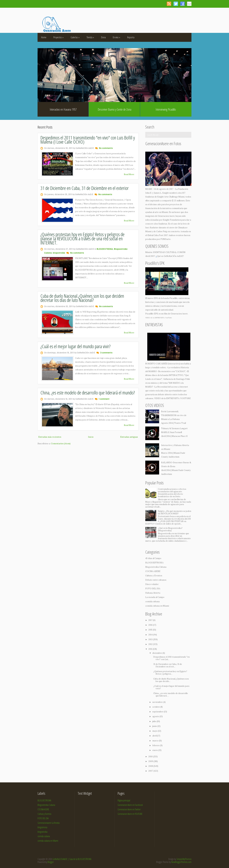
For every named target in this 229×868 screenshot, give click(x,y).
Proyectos (58, 37)
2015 (151, 630)
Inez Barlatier (152, 228)
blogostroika (59, 253)
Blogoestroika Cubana (156, 567)
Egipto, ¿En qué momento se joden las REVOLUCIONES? (175, 512)
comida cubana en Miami (157, 606)
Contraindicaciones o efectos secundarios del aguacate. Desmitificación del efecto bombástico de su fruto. (172, 493)
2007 (151, 771)
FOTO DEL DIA (153, 589)
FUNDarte (166, 239)
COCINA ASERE (153, 571)
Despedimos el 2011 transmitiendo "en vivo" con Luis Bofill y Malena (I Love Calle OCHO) (88, 140)
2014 (151, 635)
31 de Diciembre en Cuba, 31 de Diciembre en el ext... (168, 665)
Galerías (75, 37)
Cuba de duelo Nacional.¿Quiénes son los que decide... (171, 680)
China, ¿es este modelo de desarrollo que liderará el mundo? (88, 393)
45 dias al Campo (153, 558)
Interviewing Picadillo (166, 109)
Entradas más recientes (50, 437)
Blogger (51, 862)
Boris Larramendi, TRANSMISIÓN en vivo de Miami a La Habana (174, 415)
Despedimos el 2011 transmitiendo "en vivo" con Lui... (171, 658)
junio (155, 726)
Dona (103, 37)
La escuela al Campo (155, 597)
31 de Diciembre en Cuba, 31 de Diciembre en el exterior (85, 188)
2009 (151, 761)
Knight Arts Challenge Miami (171, 197)
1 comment (104, 399)
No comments (106, 148)
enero (155, 750)
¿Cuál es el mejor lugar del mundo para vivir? (75, 346)
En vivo (117, 37)
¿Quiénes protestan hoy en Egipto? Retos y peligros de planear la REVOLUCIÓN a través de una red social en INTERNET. (82, 238)
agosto (156, 716)
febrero (156, 745)
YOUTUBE (185, 398)
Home (44, 37)
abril (155, 736)
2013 (151, 639)
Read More (129, 174)
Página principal (124, 800)
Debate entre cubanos (156, 580)
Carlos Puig (162, 231)
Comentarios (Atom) (61, 444)
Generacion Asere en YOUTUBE (130, 814)
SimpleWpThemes (184, 859)
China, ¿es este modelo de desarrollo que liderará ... (171, 695)
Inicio (91, 437)
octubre (156, 707)
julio (155, 721)
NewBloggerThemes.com (181, 862)
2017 (151, 620)
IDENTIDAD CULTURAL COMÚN (169, 252)
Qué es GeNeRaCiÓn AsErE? (170, 256)
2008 (151, 766)
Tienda (90, 37)
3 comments (106, 353)
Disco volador (152, 584)
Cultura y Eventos (154, 576)
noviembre (158, 702)
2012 (151, 644)
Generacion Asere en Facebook (130, 805)
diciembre (157, 653)
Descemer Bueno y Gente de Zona (114, 109)
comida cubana (152, 602)
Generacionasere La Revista (49, 823)
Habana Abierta (153, 593)
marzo (156, 741)
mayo (155, 731)
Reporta (131, 37)
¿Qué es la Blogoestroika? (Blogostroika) (170, 529)
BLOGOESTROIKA (105, 249)
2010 (151, 757)
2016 (151, 625)
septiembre (158, 712)
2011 (151, 649)
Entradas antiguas (129, 437)
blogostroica (42, 827)
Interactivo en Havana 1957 (63, 109)
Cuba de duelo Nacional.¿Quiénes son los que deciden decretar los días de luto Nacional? (82, 298)
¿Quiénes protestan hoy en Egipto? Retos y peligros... (170, 673)
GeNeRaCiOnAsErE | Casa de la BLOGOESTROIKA (72, 859)
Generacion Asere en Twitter (129, 809)
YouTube (169, 318)
